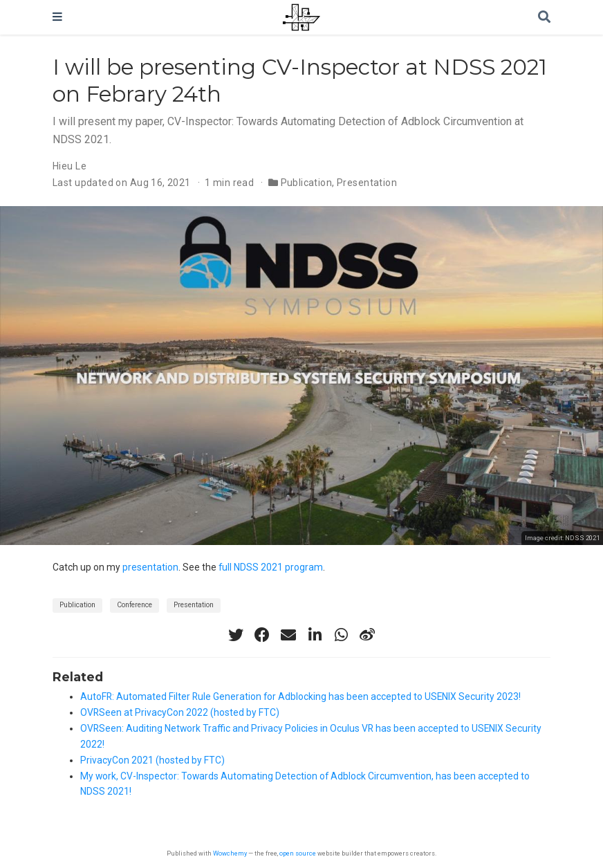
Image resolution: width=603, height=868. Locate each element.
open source (298, 853)
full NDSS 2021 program (271, 567)
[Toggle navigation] (57, 17)
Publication (307, 183)
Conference (134, 605)
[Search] (544, 18)
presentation (150, 567)
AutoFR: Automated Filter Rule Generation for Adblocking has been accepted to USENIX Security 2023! (300, 696)
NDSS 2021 (582, 538)
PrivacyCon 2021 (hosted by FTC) (152, 760)
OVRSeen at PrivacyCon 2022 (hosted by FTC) (180, 712)
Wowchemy (230, 853)
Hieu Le (69, 166)
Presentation (367, 183)
